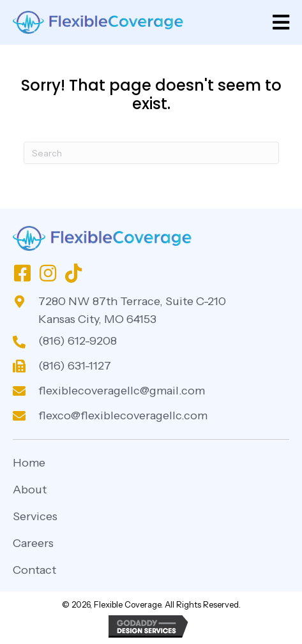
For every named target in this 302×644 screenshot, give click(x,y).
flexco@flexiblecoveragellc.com (123, 416)
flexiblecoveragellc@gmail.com (122, 391)
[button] (22, 273)
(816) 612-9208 (78, 341)
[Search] (151, 153)
